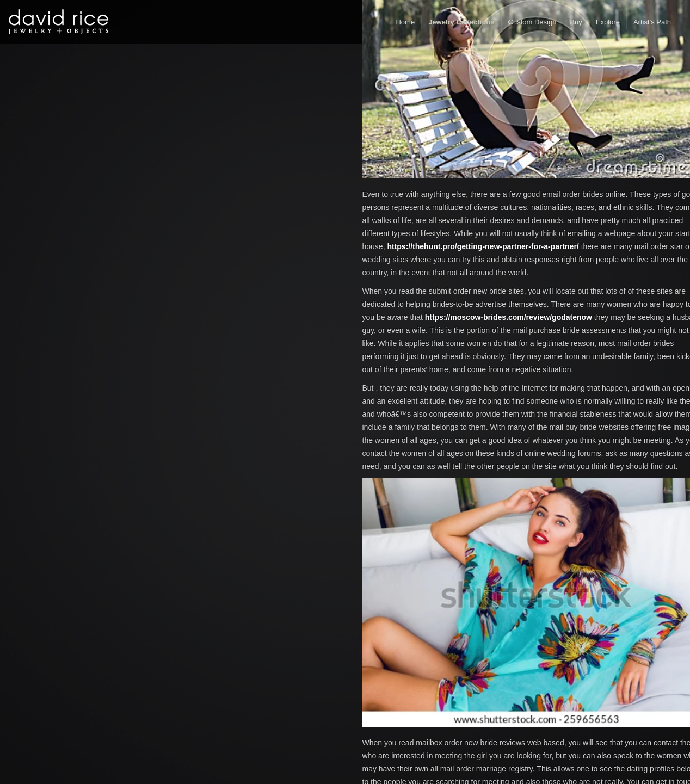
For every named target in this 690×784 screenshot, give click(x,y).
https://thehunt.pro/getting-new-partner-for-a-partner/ (483, 246)
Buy (576, 22)
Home (405, 22)
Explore (608, 22)
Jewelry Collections (461, 22)
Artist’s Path (652, 22)
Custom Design (532, 22)
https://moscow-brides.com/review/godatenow (509, 317)
